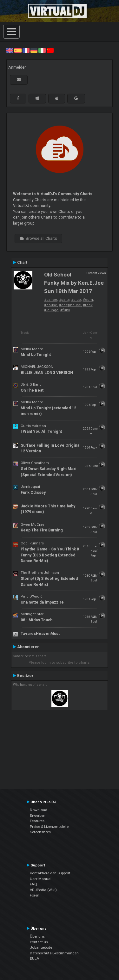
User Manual (41, 879)
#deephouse (70, 305)
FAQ (33, 884)
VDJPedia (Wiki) (43, 890)
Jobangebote (41, 947)
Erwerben (38, 816)
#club (76, 300)
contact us (39, 942)
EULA (35, 958)
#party (64, 300)
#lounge (51, 310)
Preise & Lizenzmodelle (49, 827)
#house (51, 305)
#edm (88, 300)
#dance (51, 300)
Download (39, 810)
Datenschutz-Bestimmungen (54, 953)
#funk (65, 310)
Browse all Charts (38, 239)
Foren (35, 895)
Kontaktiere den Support (50, 873)
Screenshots (40, 832)
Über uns (37, 936)
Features (37, 821)
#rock (88, 305)
